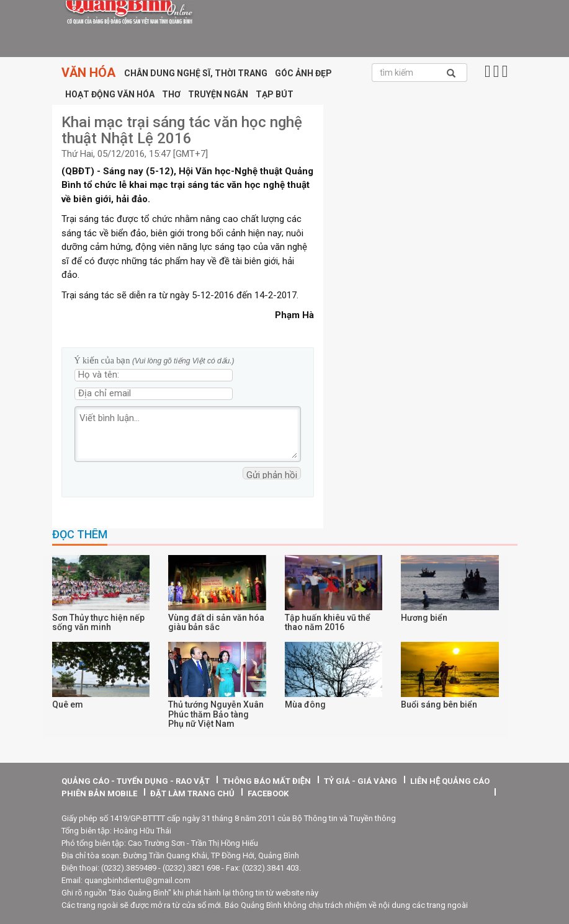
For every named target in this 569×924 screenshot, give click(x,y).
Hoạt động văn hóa (110, 94)
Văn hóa (88, 73)
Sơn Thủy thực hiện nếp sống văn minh (98, 622)
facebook (268, 793)
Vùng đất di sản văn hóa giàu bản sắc (216, 622)
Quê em (68, 704)
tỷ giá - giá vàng (361, 781)
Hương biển (424, 618)
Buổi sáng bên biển (439, 704)
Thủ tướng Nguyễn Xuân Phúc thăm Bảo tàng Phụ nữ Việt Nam (216, 714)
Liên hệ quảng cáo (450, 781)
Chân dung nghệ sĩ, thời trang (196, 73)
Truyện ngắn (218, 94)
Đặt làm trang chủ (192, 793)
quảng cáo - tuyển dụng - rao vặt (136, 781)
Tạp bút (275, 94)
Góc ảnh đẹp (303, 73)
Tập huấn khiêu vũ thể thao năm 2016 (328, 622)
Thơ (171, 94)
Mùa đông (305, 704)
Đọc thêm (80, 535)
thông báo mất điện (267, 781)
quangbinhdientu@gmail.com (137, 880)
